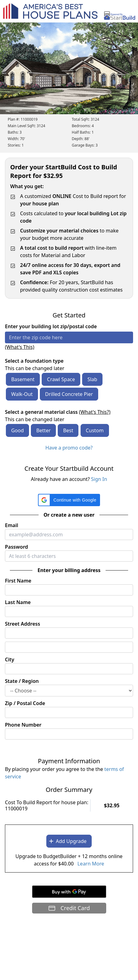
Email (12, 525)
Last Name (18, 602)
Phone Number (23, 725)
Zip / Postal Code (25, 703)
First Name (18, 581)
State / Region (22, 681)
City (10, 659)
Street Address (23, 624)
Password (17, 547)
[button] (69, 500)
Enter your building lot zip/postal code (51, 326)
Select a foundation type (34, 361)
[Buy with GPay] (69, 892)
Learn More (91, 864)
